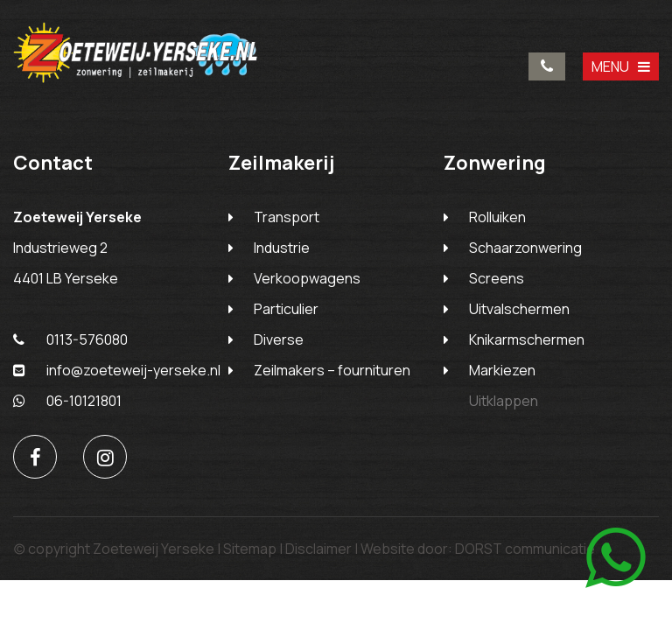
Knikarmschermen (527, 339)
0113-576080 (547, 66)
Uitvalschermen (519, 309)
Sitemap (250, 549)
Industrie (282, 248)
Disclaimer (318, 549)
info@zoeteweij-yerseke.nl (117, 370)
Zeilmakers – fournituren (332, 370)
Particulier (286, 309)
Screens (497, 278)
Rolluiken (497, 217)
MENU (621, 66)
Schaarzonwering (525, 248)
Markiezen (502, 370)
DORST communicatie (525, 549)
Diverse (279, 339)
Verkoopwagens (307, 278)
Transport (287, 217)
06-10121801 (67, 401)
